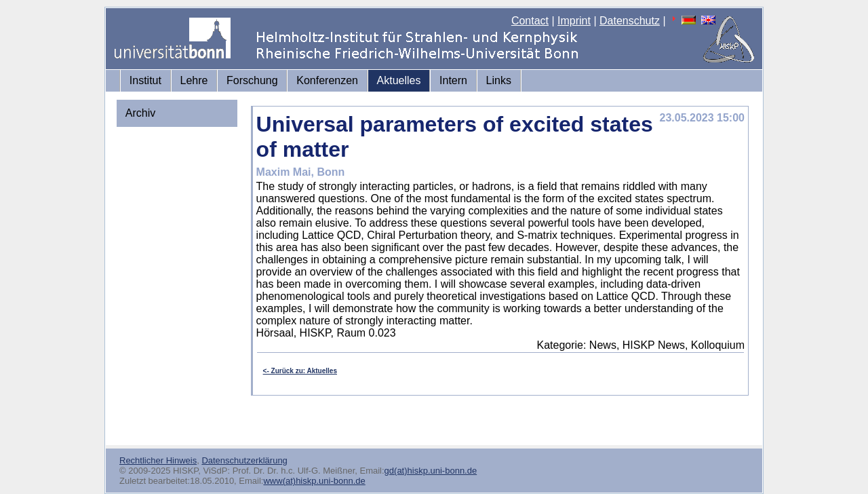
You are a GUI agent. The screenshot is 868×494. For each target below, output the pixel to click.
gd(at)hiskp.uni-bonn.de (431, 471)
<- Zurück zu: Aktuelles (300, 371)
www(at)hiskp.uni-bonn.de (314, 481)
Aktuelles (399, 80)
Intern (453, 80)
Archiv (140, 113)
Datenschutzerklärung (244, 460)
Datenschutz (630, 21)
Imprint (574, 21)
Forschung (252, 80)
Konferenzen (327, 80)
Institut (145, 80)
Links (499, 80)
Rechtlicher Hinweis (158, 460)
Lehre (194, 80)
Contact (530, 21)
